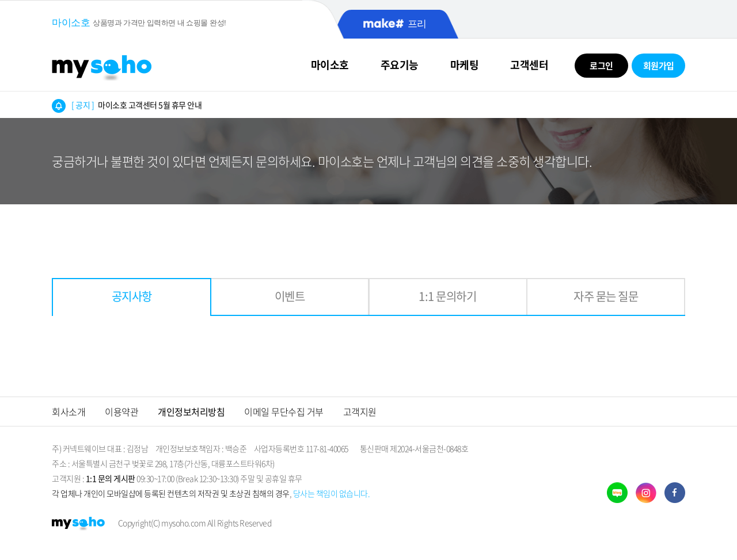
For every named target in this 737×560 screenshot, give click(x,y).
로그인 (601, 66)
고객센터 (529, 65)
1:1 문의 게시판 (111, 478)
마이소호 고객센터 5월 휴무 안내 (136, 105)
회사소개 (69, 412)
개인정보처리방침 (191, 412)
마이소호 (330, 65)
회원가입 (659, 66)
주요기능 (400, 65)
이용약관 (121, 412)
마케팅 (465, 65)
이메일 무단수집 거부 (284, 412)
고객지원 (360, 412)
